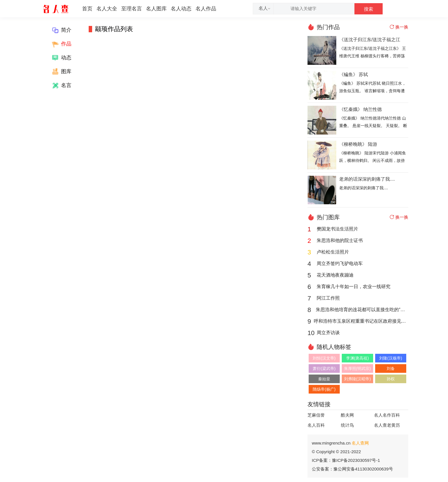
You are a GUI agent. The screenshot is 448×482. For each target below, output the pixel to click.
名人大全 (107, 9)
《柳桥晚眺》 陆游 (358, 144)
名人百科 (316, 425)
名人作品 (206, 9)
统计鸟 (347, 425)
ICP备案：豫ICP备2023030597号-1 (346, 460)
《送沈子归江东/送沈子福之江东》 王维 (370, 40)
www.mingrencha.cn (340, 443)
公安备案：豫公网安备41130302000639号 (352, 469)
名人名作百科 (387, 415)
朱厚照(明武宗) (357, 368)
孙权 (391, 379)
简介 (61, 30)
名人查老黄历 (387, 425)
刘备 (391, 368)
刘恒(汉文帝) (324, 358)
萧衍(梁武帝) (324, 368)
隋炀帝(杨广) (324, 389)
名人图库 (156, 9)
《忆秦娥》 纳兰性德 (360, 109)
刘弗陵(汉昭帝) (357, 379)
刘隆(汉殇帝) (391, 358)
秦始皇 (324, 379)
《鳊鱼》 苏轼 (354, 74)
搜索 (369, 9)
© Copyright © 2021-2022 (336, 452)
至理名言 (132, 9)
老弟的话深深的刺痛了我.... (367, 179)
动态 (61, 58)
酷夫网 (347, 415)
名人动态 (181, 9)
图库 (61, 72)
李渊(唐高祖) (357, 358)
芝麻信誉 (316, 415)
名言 (61, 86)
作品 (61, 44)
